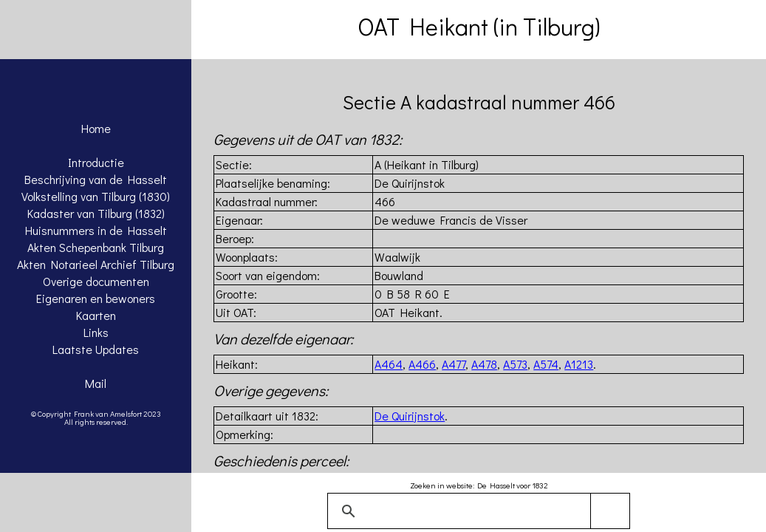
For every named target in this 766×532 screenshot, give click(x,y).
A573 (515, 364)
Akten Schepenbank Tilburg (96, 247)
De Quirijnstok (410, 416)
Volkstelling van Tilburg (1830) (96, 196)
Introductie (96, 162)
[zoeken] (476, 511)
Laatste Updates (96, 349)
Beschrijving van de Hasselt (96, 179)
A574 (546, 364)
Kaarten (96, 315)
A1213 (579, 364)
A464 (389, 364)
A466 (422, 364)
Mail (96, 383)
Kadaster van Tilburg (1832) (96, 213)
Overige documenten (96, 281)
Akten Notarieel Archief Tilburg (96, 264)
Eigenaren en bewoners (96, 298)
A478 (484, 364)
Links (96, 332)
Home (96, 128)
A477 (454, 364)
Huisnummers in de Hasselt (96, 230)
